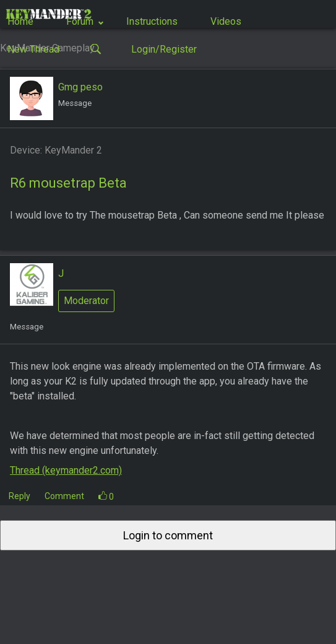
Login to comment (168, 535)
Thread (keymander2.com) (66, 470)
